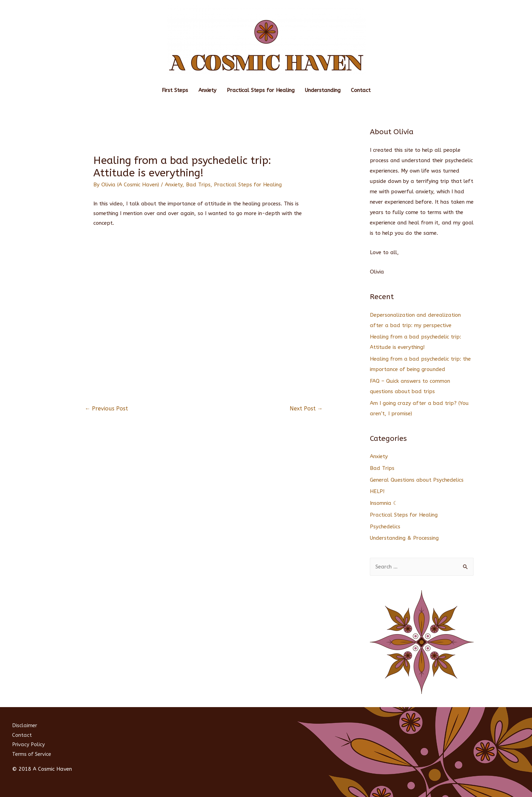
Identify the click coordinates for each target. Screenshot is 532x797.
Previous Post (106, 409)
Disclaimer (25, 725)
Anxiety (207, 90)
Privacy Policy (29, 744)
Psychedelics (385, 527)
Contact (361, 90)
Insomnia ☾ (384, 503)
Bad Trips (198, 185)
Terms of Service (32, 754)
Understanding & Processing (404, 538)
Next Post (306, 409)
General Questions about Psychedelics (417, 480)
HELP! (377, 491)
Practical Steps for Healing (261, 90)
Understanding (323, 90)
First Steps (175, 90)
